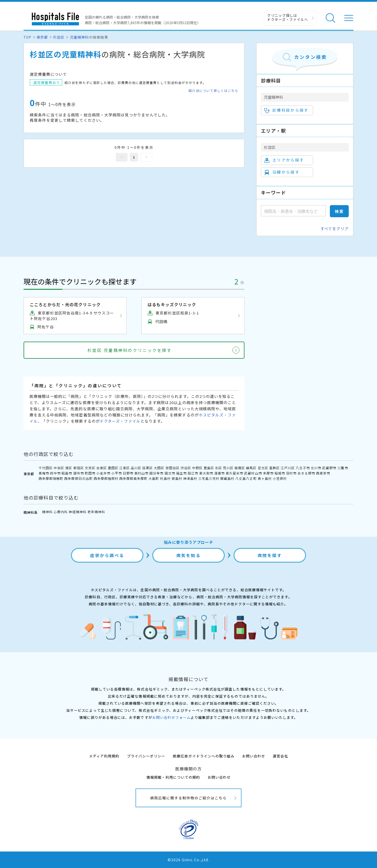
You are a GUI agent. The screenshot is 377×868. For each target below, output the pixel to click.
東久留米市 (234, 473)
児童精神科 (79, 37)
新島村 (177, 478)
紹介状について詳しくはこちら (213, 91)
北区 (219, 468)
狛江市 (193, 473)
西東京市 (323, 473)
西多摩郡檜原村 (106, 478)
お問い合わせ (254, 756)
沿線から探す (282, 172)
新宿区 (79, 468)
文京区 (90, 468)
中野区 (197, 468)
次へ (146, 157)
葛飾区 (275, 468)
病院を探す (270, 555)
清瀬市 (219, 473)
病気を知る (189, 555)
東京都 (42, 37)
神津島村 (190, 478)
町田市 (90, 473)
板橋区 (240, 468)
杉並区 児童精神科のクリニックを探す (130, 350)
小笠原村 (280, 478)
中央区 (59, 468)
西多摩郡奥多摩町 (133, 478)
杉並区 (59, 37)
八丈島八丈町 (246, 478)
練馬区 (251, 468)
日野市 (128, 473)
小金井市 (103, 473)
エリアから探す (284, 160)
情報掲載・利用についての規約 (173, 777)
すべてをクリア (335, 229)
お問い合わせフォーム (171, 717)
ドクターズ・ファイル (120, 421)
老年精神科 (96, 512)
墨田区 (113, 468)
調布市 (79, 473)
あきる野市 (306, 473)
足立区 (263, 468)
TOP (28, 37)
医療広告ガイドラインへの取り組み (204, 756)
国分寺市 (156, 473)
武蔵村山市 (253, 473)
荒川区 (228, 468)
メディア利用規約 (104, 756)
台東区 (102, 468)
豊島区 (209, 468)
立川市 (316, 468)
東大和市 (206, 473)
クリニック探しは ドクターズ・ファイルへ (288, 17)
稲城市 (280, 473)
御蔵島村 (227, 478)
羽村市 (291, 473)
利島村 (165, 478)
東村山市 (141, 473)
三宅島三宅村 (209, 478)
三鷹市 (343, 468)
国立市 (170, 473)
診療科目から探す (286, 110)
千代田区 (46, 468)
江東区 (125, 468)
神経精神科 (77, 512)
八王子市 (303, 468)
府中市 (55, 473)
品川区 (136, 468)
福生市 (181, 473)
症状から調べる (107, 555)
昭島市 (67, 473)
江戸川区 (288, 468)
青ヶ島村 (265, 478)
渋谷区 (186, 468)
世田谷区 (173, 468)
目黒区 (148, 468)
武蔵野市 (329, 468)
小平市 (117, 473)
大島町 (154, 478)
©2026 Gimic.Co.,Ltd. (188, 860)
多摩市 (268, 473)
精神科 (47, 512)
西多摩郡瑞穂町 (51, 478)
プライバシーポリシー (146, 756)
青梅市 (44, 473)
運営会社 (280, 756)
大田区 (159, 468)
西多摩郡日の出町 (78, 478)
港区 (69, 468)
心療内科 (61, 512)
